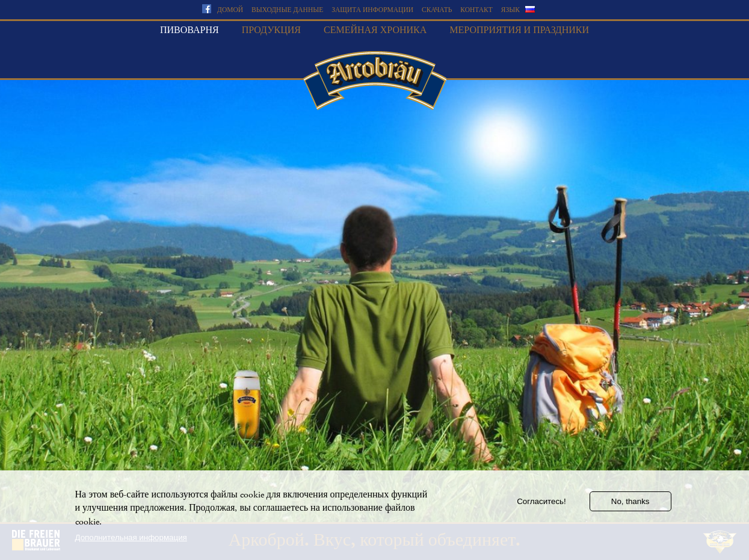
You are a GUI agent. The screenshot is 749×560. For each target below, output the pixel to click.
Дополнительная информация (131, 543)
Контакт (476, 10)
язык (510, 10)
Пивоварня (190, 30)
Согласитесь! (541, 507)
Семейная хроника (375, 30)
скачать (437, 10)
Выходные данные (287, 10)
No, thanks (630, 507)
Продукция (271, 30)
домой (230, 10)
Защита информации (372, 10)
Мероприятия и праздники (519, 30)
